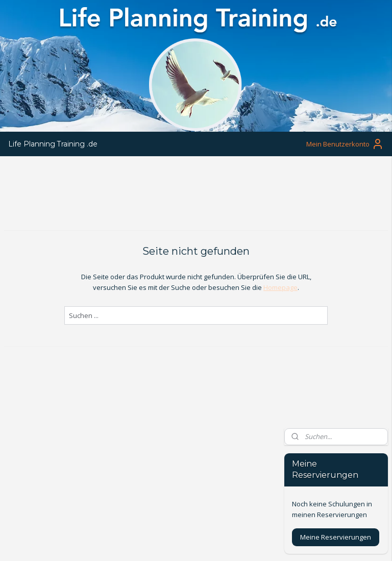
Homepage (224, 287)
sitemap (169, 542)
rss (191, 542)
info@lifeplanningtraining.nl (179, 454)
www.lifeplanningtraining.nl (178, 465)
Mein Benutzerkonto (345, 144)
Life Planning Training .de (53, 144)
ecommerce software (231, 542)
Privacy (16, 496)
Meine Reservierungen (336, 273)
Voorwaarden (26, 485)
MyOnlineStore (321, 542)
